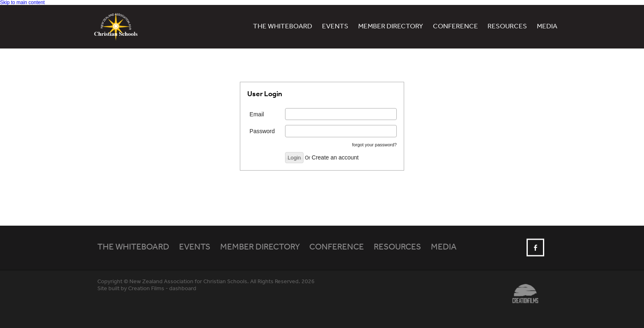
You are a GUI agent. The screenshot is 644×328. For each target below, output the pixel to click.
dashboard (183, 289)
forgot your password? (374, 145)
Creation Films (146, 289)
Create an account (335, 157)
